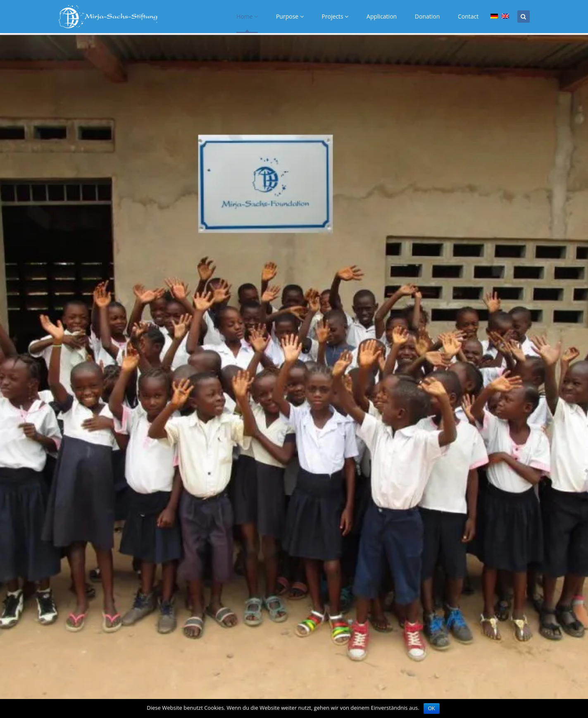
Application (382, 16)
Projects (335, 16)
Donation (427, 16)
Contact (468, 16)
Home (247, 16)
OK (432, 708)
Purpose (290, 16)
